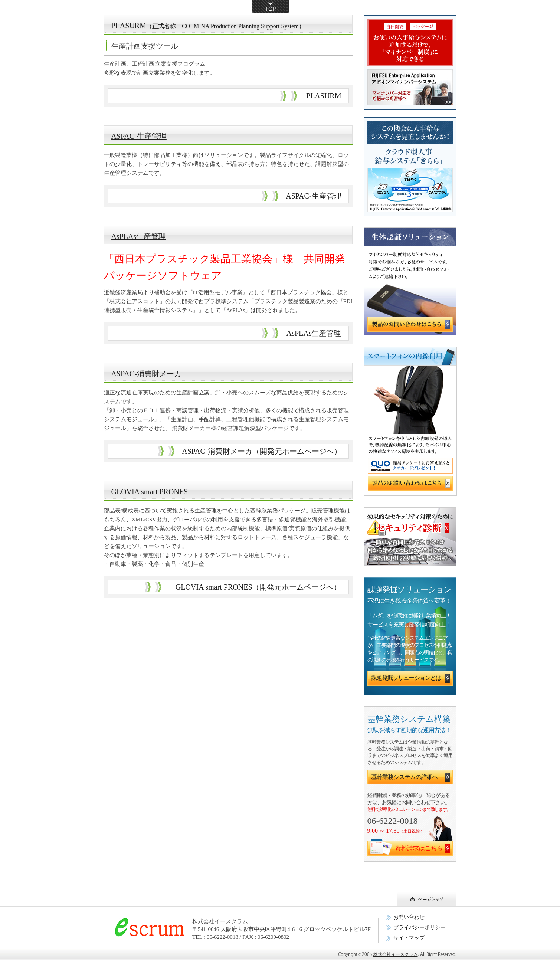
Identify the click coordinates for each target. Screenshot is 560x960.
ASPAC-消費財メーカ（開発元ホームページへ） (261, 451)
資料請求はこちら (419, 848)
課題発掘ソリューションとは (406, 678)
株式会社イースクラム (396, 954)
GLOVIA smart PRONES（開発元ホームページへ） (258, 587)
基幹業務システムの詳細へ (405, 777)
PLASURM (208, 26)
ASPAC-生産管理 (139, 136)
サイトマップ (409, 938)
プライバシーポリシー (419, 928)
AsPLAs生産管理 (139, 236)
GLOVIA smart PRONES (150, 492)
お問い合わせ (409, 917)
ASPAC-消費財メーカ (146, 374)
